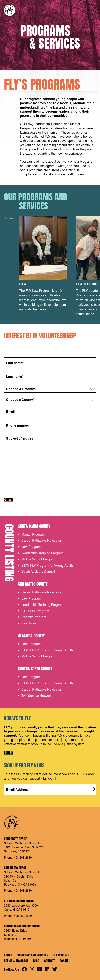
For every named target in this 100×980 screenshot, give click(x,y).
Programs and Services (32, 955)
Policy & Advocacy (16, 961)
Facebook (32, 166)
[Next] (11, 218)
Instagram (47, 166)
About (8, 955)
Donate (9, 753)
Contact (49, 961)
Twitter (61, 166)
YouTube (80, 166)
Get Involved (61, 955)
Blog (36, 961)
